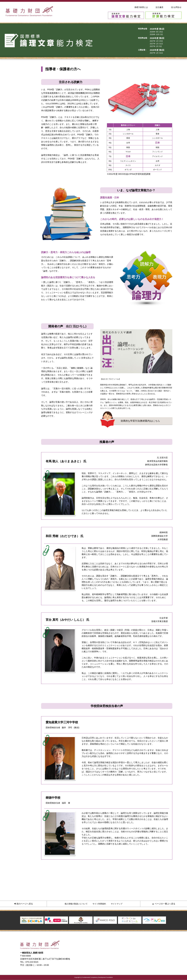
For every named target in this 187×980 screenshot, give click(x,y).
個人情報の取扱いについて (76, 904)
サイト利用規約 (99, 904)
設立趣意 (160, 7)
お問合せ (176, 7)
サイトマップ (117, 904)
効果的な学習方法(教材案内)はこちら (140, 421)
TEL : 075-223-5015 (29, 962)
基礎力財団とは (141, 7)
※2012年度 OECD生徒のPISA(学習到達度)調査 (129, 174)
